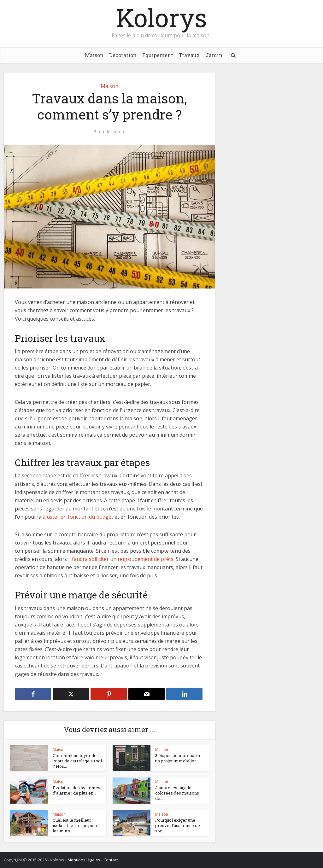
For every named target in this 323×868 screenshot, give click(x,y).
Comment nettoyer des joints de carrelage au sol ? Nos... (77, 761)
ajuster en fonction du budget (78, 517)
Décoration (123, 55)
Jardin (214, 55)
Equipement (158, 55)
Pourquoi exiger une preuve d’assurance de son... (178, 825)
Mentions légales (84, 860)
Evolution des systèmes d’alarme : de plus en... (76, 790)
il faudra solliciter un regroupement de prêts (121, 559)
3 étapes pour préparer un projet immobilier (178, 758)
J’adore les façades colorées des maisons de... (177, 793)
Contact (111, 860)
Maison (94, 55)
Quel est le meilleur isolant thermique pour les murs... (75, 825)
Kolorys (161, 17)
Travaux (189, 55)
